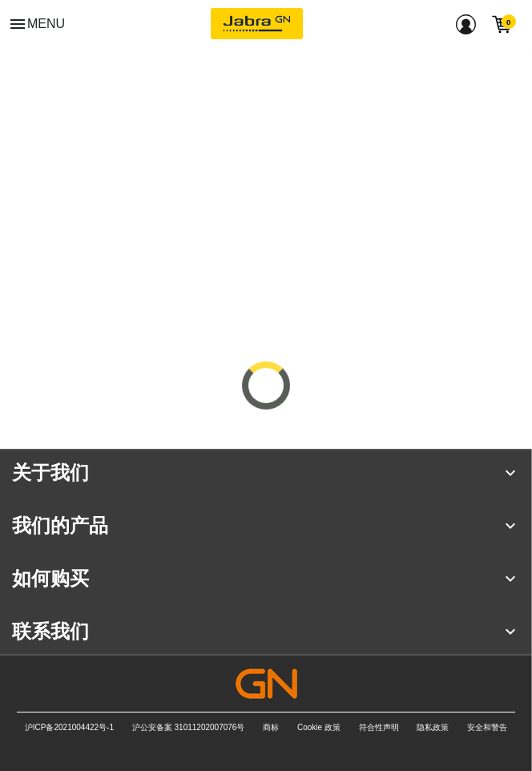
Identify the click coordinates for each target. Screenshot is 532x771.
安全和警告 (487, 727)
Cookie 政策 (319, 727)
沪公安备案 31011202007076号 (189, 727)
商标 (271, 727)
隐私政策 (433, 727)
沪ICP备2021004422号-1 (69, 727)
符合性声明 (379, 727)
